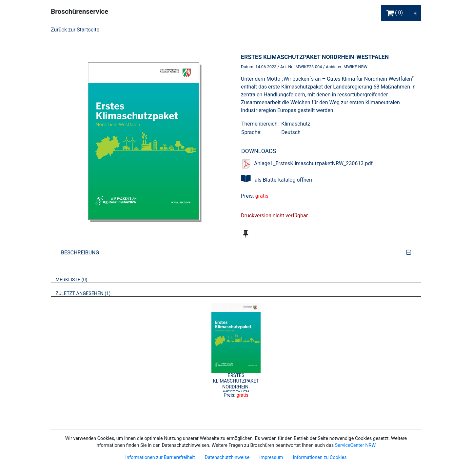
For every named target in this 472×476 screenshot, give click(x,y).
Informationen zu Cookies (320, 457)
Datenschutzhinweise (227, 457)
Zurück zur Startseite (75, 30)
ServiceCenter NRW (355, 445)
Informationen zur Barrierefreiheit (160, 457)
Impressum (271, 457)
